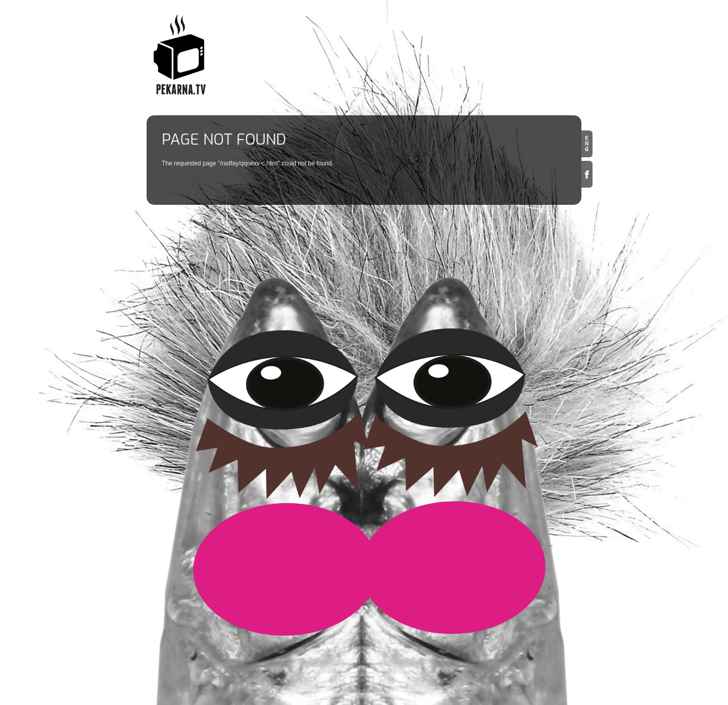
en (587, 144)
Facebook (587, 174)
